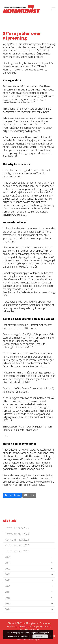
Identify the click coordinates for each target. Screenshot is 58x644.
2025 (29, 557)
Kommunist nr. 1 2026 (17, 551)
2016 (29, 609)
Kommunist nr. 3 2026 (17, 540)
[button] (53, 9)
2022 (29, 575)
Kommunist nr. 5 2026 (17, 528)
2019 (29, 592)
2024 (29, 563)
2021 (29, 580)
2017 (29, 604)
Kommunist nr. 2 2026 (17, 545)
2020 (29, 586)
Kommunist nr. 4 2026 (17, 534)
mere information (22, 636)
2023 (29, 569)
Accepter (40, 636)
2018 (29, 598)
